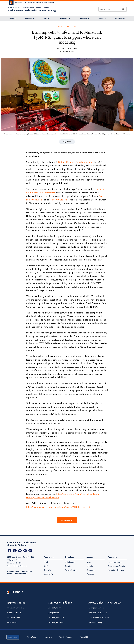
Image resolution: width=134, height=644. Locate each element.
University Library (95, 623)
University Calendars (56, 618)
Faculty (46, 19)
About (12, 19)
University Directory (56, 623)
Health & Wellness (115, 562)
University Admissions (16, 608)
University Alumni (55, 608)
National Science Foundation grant (75, 162)
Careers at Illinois (14, 613)
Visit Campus (12, 623)
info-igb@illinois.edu (20, 566)
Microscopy (91, 570)
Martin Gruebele (60, 200)
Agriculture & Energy (116, 570)
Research (29, 19)
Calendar (90, 566)
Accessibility (85, 637)
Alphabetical (70, 562)
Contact (101, 19)
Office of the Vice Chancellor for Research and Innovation (29, 8)
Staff (46, 566)
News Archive (67, 520)
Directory (119, 19)
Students (47, 570)
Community (48, 574)
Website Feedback (66, 637)
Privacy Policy (32, 637)
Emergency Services (96, 608)
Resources (64, 19)
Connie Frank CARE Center (99, 618)
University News (14, 618)
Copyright (48, 637)
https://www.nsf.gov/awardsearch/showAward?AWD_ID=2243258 (58, 507)
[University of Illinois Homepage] (15, 592)
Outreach (83, 19)
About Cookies (13, 637)
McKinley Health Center (98, 613)
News (61, 27)
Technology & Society (116, 566)
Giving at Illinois (54, 613)
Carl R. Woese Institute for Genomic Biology (33, 10)
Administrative (71, 570)
